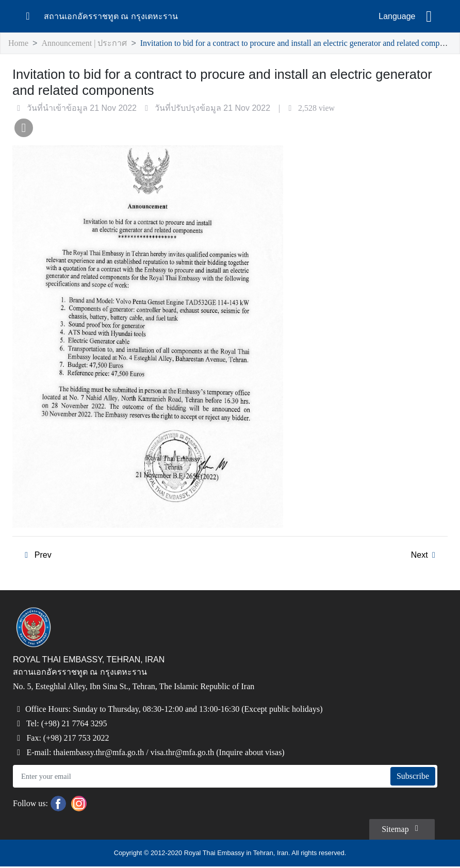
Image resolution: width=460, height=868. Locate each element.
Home (19, 44)
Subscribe (411, 778)
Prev (36, 556)
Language (397, 16)
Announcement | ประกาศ (86, 44)
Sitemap (400, 829)
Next (425, 556)
